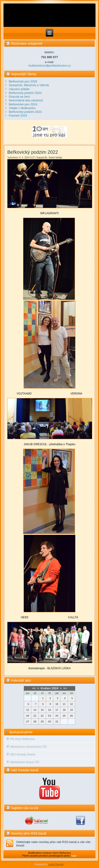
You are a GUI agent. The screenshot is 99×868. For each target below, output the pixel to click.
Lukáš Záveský (56, 864)
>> (65, 688)
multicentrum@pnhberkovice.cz (49, 66)
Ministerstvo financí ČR (25, 762)
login (74, 856)
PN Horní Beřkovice (23, 739)
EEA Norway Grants (23, 754)
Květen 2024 (49, 688)
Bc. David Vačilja (53, 158)
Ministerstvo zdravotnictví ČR (28, 747)
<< (34, 688)
